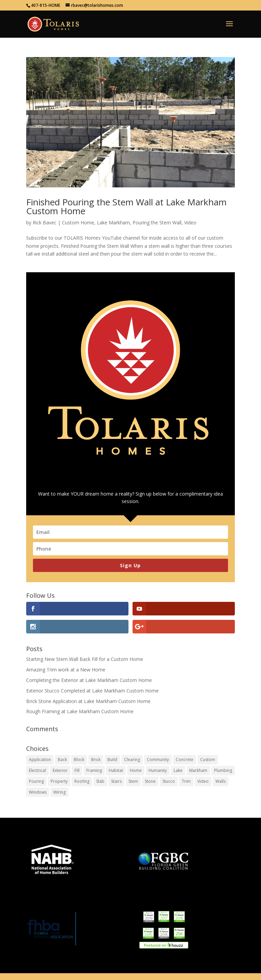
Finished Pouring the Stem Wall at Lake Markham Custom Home (126, 206)
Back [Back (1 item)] (62, 760)
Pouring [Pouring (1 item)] (36, 781)
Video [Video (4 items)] (203, 781)
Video (190, 223)
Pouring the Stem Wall (157, 223)
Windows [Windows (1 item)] (38, 792)
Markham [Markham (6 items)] (198, 770)
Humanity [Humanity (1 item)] (158, 770)
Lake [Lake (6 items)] (178, 770)
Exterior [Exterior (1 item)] (60, 770)
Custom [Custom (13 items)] (208, 760)
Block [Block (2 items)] (79, 760)
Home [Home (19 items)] (136, 770)
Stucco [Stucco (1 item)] (169, 781)
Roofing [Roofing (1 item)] (82, 781)
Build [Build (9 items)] (112, 760)
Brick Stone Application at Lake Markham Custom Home (88, 701)
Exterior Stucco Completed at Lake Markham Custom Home (92, 691)
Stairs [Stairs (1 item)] (116, 781)
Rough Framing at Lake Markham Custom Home (80, 711)
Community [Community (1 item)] (158, 760)
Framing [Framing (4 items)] (94, 770)
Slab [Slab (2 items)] (100, 781)
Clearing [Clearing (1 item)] (132, 760)
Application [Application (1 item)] (40, 760)
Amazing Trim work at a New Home (66, 670)
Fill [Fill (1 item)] (77, 770)
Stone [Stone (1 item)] (150, 781)
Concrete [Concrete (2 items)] (185, 760)
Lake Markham (113, 223)
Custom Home (78, 223)
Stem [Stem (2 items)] (133, 781)
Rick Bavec (45, 223)
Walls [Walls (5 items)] (221, 781)
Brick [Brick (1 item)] (96, 760)
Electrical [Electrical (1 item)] (37, 770)
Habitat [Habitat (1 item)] (116, 770)
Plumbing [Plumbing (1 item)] (223, 770)
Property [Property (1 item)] (59, 781)
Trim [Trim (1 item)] (186, 781)
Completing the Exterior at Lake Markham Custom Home (89, 680)
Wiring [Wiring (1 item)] (59, 792)
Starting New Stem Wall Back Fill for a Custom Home (85, 659)
